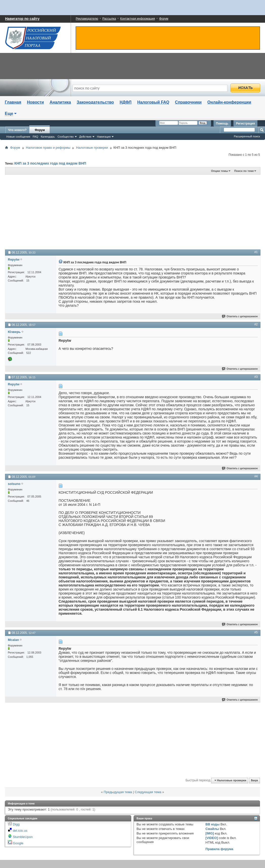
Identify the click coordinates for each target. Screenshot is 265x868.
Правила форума (219, 849)
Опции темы (219, 171)
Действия (85, 137)
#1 (256, 252)
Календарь (48, 137)
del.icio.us (20, 831)
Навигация (104, 137)
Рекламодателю (87, 19)
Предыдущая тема (118, 792)
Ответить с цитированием (240, 316)
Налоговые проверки (92, 148)
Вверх (254, 780)
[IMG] (210, 833)
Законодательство (95, 102)
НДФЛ (126, 102)
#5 (256, 632)
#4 (256, 476)
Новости (35, 102)
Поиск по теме (244, 171)
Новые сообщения (18, 137)
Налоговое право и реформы (48, 148)
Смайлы (212, 829)
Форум (164, 19)
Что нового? (17, 130)
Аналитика (60, 102)
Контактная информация (138, 19)
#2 (256, 324)
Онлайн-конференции (229, 102)
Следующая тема (148, 792)
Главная (13, 102)
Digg (16, 824)
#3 (256, 377)
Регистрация (245, 123)
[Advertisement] (99, 212)
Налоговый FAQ (153, 102)
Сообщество (66, 137)
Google (18, 843)
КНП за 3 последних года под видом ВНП (50, 163)
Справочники (188, 102)
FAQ (35, 137)
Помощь (222, 123)
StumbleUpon (23, 837)
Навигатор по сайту (22, 19)
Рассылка (109, 19)
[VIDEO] (212, 838)
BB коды (213, 824)
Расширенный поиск (247, 136)
